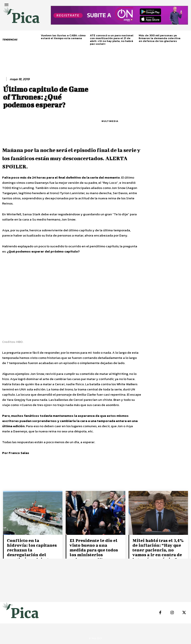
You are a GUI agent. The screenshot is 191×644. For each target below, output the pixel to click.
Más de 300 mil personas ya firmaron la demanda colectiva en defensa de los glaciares (160, 38)
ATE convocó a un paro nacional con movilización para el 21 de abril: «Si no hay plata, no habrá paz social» (112, 40)
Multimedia (110, 121)
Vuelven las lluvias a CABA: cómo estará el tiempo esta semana (63, 37)
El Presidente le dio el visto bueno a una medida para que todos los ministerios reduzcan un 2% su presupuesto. (94, 552)
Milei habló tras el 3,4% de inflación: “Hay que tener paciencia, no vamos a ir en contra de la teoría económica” (158, 550)
